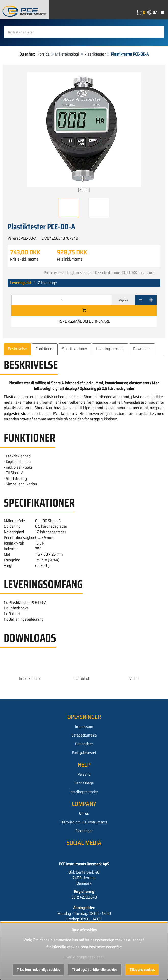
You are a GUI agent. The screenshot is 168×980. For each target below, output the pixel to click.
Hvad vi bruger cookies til (84, 957)
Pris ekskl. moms (24, 259)
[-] (140, 300)
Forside (44, 54)
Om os (84, 813)
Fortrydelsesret (84, 753)
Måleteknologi (67, 54)
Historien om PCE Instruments (84, 822)
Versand (84, 774)
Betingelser (84, 744)
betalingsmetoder (84, 792)
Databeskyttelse (84, 735)
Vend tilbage (84, 783)
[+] (151, 300)
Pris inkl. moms (69, 259)
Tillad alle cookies (142, 970)
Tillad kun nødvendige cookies (38, 970)
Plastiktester (95, 54)
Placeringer (84, 831)
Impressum (84, 727)
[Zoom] (84, 133)
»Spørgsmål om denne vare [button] (84, 321)
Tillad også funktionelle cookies (95, 970)
